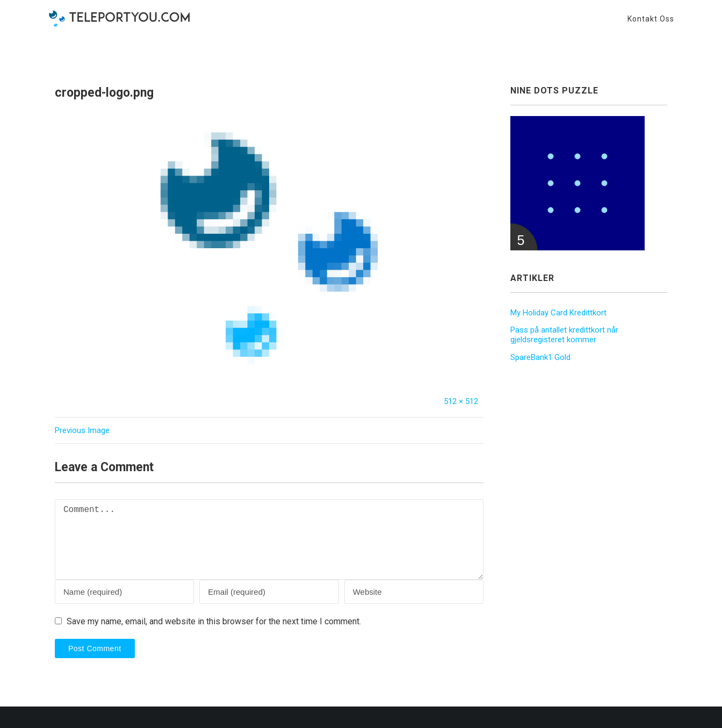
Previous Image (82, 430)
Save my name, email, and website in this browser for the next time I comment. (214, 621)
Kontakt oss (651, 19)
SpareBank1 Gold (540, 357)
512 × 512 (461, 401)
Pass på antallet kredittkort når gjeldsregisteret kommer (564, 335)
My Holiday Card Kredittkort (558, 313)
